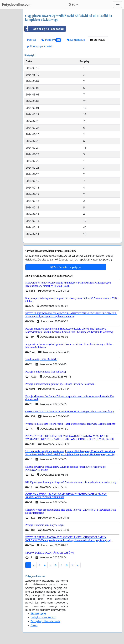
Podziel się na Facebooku (44, 29)
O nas (34, 625)
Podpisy (51, 40)
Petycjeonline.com (17, 4)
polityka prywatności (40, 46)
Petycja (31, 40)
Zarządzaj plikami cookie (45, 621)
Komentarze (76, 40)
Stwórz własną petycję (66, 267)
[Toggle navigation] (118, 5)
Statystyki (98, 40)
